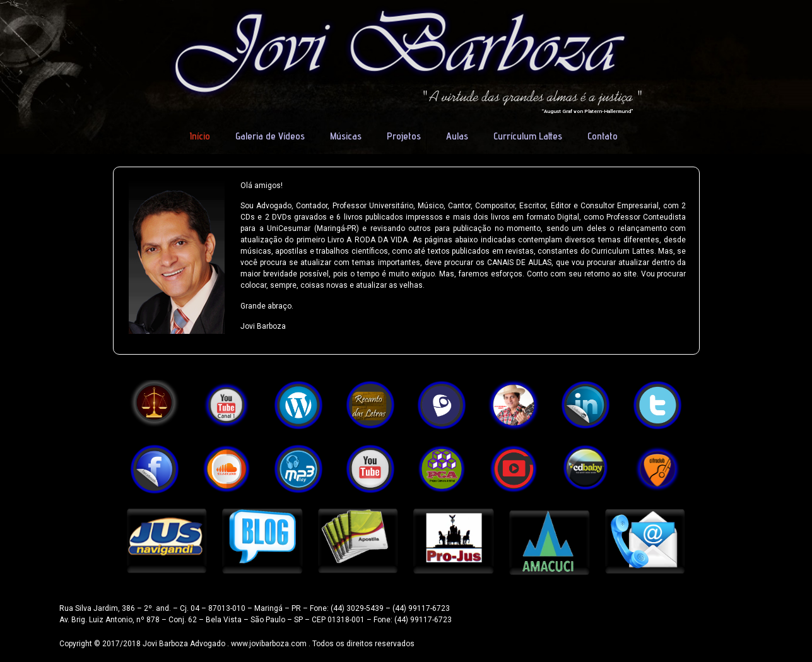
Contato (603, 136)
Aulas (457, 136)
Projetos (404, 136)
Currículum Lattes (528, 136)
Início (200, 136)
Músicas (346, 136)
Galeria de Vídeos (270, 136)
